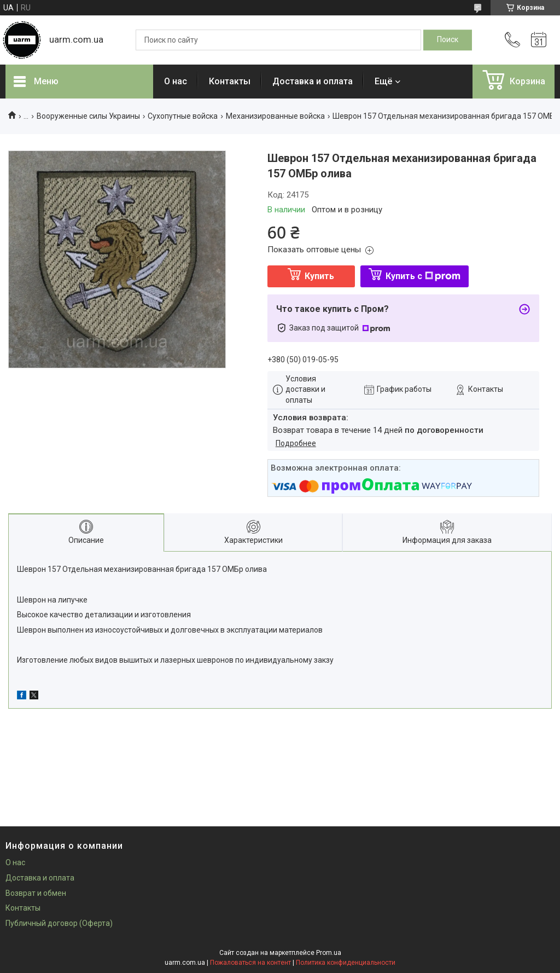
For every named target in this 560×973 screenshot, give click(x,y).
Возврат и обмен (36, 893)
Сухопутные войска (183, 116)
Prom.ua (329, 953)
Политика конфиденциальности (346, 963)
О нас (176, 81)
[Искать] (448, 40)
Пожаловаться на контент (250, 963)
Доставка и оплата (313, 81)
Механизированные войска (275, 116)
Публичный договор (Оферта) (59, 923)
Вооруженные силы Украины (88, 116)
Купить (319, 276)
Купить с (423, 276)
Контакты (230, 81)
